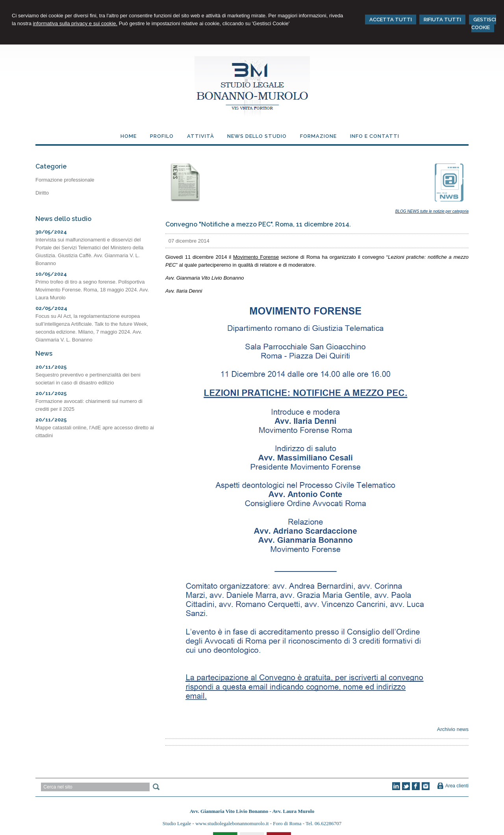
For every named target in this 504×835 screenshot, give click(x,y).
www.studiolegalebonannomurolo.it (233, 823)
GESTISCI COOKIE (484, 23)
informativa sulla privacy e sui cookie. (75, 23)
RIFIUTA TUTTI (442, 19)
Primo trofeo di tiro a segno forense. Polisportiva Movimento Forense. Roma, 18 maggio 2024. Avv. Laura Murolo (92, 290)
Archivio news (453, 729)
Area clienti (457, 786)
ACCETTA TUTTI (391, 19)
